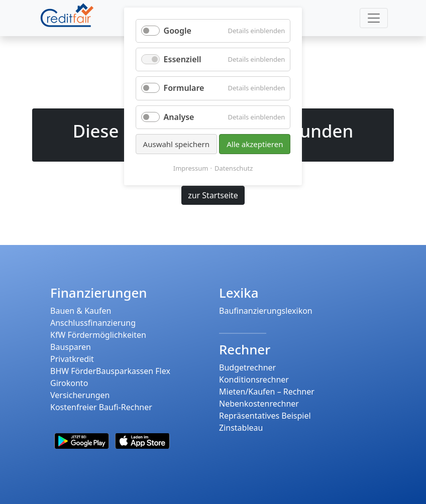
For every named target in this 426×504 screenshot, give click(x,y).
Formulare (184, 88)
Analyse (179, 117)
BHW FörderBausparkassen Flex (110, 371)
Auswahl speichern (176, 144)
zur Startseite (213, 195)
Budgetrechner (247, 367)
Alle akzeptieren (255, 144)
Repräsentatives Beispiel (265, 416)
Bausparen (71, 347)
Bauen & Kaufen (81, 311)
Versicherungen (80, 395)
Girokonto (69, 383)
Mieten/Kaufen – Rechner (267, 392)
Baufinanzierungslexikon (266, 311)
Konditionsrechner (254, 380)
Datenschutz (234, 168)
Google (178, 31)
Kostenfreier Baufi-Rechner (101, 407)
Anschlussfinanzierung (93, 323)
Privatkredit (72, 359)
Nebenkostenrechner (259, 404)
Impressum (191, 168)
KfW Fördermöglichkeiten (98, 335)
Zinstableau (241, 428)
